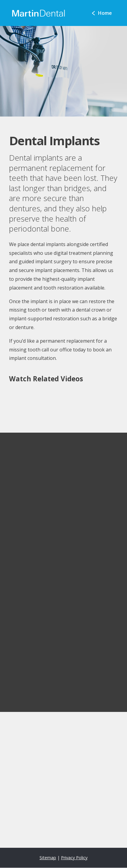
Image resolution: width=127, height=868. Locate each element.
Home (105, 13)
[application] (63, 780)
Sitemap (48, 858)
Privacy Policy (74, 858)
